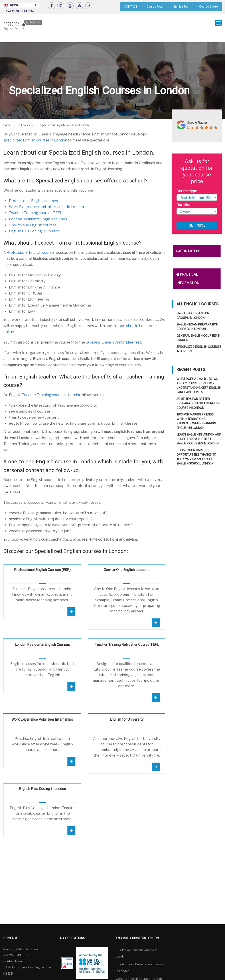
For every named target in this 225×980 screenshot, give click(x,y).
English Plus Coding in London (34, 223)
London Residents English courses (38, 211)
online (9, 323)
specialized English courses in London (35, 132)
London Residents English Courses (42, 636)
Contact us (188, 243)
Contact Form (13, 953)
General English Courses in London (140, 970)
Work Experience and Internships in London (46, 198)
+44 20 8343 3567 (22, 11)
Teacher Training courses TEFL (35, 204)
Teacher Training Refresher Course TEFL (127, 636)
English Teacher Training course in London (45, 386)
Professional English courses (33, 192)
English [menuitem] (13, 5)
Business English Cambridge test (113, 334)
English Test (181, 7)
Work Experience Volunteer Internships (42, 711)
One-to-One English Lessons (127, 561)
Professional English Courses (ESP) (42, 561)
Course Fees (154, 7)
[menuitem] (20, 5)
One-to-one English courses (33, 217)
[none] (20, 5)
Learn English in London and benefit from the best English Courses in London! (199, 431)
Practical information (188, 270)
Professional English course (30, 244)
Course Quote (208, 7)
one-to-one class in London (129, 317)
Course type (187, 183)
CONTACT (131, 6)
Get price (197, 217)
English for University (127, 711)
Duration (184, 196)
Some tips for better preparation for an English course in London (198, 395)
